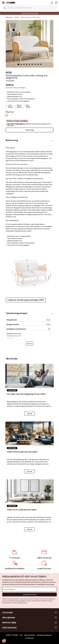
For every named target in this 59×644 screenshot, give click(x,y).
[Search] (29, 8)
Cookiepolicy (30, 638)
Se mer (30, 344)
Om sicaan (8, 612)
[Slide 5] (32, 64)
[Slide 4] (30, 64)
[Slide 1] (18, 64)
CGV (21, 635)
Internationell (9, 627)
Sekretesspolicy (30, 635)
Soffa (17, 17)
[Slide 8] (41, 64)
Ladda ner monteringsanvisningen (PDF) (26, 300)
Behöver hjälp (9, 622)
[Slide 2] (24, 64)
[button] (56, 3)
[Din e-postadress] (29, 589)
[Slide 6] (35, 64)
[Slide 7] (38, 64)
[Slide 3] (27, 64)
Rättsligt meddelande (44, 635)
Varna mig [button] (30, 130)
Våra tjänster (9, 617)
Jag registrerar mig (29, 594)
